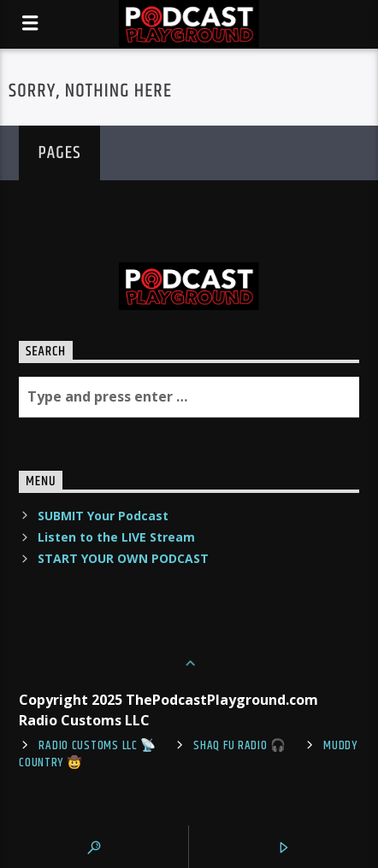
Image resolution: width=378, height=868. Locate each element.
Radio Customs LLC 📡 (97, 746)
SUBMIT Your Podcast (103, 516)
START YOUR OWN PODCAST (123, 558)
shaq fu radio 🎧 (240, 746)
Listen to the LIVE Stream (116, 537)
